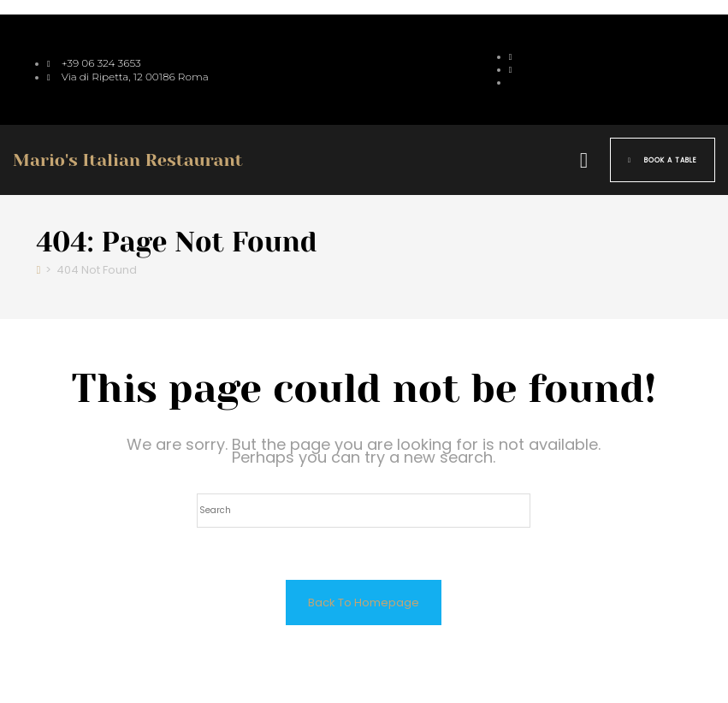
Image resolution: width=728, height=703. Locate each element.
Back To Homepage (364, 603)
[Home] (39, 270)
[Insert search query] (364, 511)
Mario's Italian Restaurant (128, 160)
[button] (583, 160)
